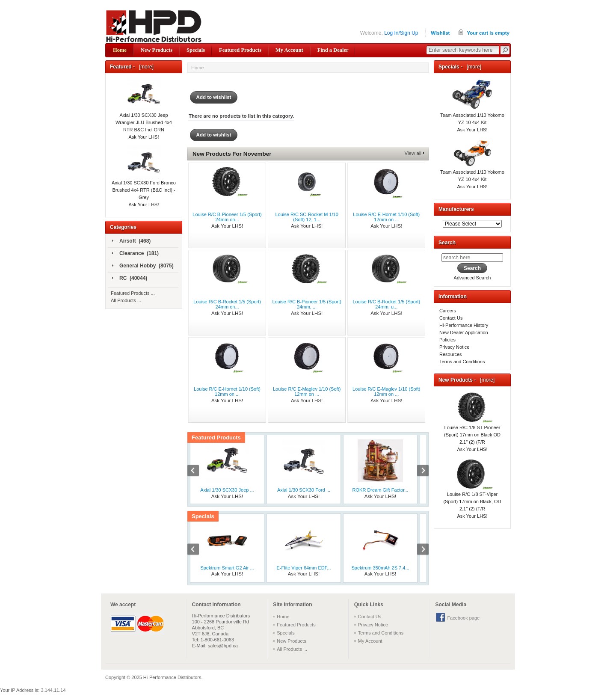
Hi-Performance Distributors (172, 677)
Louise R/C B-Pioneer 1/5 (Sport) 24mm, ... (307, 304)
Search (447, 243)
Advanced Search (472, 278)
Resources (451, 354)
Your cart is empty (488, 33)
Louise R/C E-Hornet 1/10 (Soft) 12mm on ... (386, 217)
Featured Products (240, 50)
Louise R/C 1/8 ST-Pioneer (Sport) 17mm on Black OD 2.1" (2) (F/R (472, 424)
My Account (289, 50)
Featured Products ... (133, 293)
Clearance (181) (135, 254)
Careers (448, 311)
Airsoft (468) (131, 241)
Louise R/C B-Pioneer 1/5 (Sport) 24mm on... (227, 217)
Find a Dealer (333, 50)
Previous (198, 472)
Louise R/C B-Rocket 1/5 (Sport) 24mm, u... (386, 304)
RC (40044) (130, 279)
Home (120, 50)
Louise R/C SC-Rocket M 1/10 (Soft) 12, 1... (307, 217)
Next (418, 472)
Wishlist (440, 33)
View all (413, 153)
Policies (447, 340)
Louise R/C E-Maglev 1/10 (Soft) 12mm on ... (307, 392)
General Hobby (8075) (143, 266)
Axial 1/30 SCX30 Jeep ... (227, 490)
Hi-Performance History (464, 325)
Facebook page (463, 618)
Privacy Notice (454, 347)
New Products (157, 50)
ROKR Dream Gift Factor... (381, 490)
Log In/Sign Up (401, 33)
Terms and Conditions (462, 362)
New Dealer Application (464, 332)
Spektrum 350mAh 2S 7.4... (380, 568)
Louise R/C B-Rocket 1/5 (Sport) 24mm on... (227, 304)
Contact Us (451, 318)
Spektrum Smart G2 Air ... (227, 568)
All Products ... (126, 300)
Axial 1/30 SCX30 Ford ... (304, 490)
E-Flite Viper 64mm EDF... (304, 568)
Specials (196, 50)
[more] (145, 67)
